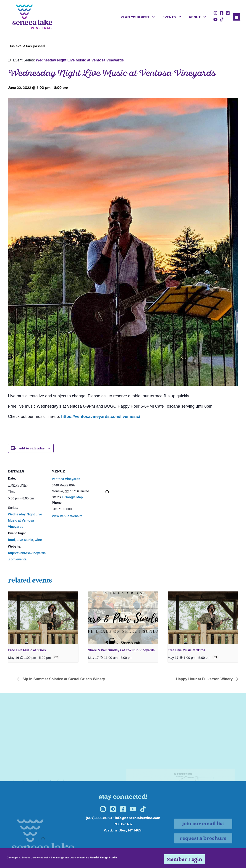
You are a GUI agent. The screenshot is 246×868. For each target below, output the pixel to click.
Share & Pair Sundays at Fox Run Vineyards (121, 650)
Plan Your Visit (138, 17)
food (11, 540)
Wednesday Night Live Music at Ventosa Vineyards (25, 520)
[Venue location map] (107, 492)
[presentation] (43, 618)
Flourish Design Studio (103, 857)
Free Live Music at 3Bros (27, 650)
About (198, 17)
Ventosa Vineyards (66, 479)
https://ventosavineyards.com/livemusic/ (101, 417)
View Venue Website (67, 516)
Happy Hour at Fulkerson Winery (205, 679)
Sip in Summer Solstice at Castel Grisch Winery (63, 679)
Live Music (25, 540)
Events (172, 17)
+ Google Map (72, 497)
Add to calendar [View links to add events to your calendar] (32, 449)
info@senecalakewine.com (137, 818)
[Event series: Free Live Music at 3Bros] (56, 657)
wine (38, 540)
